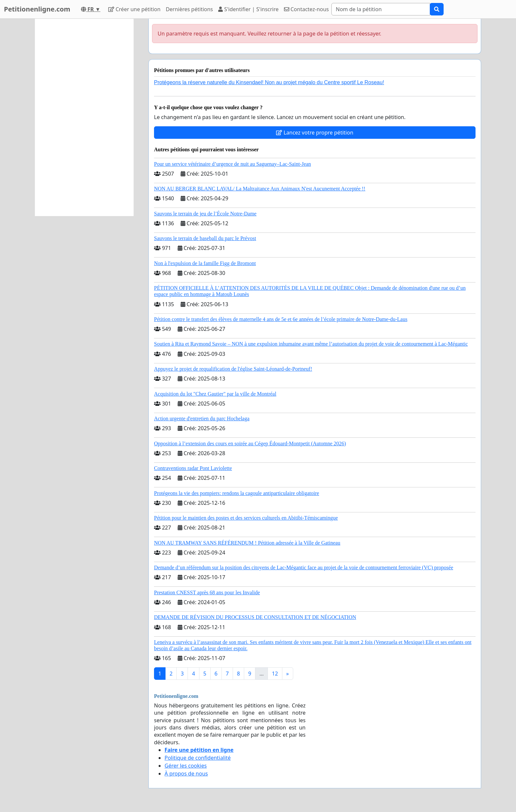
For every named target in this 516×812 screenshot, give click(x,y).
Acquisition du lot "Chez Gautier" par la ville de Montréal (215, 394)
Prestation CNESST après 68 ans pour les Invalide (207, 592)
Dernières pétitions (189, 9)
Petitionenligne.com (37, 9)
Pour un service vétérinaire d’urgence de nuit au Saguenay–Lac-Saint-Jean (232, 164)
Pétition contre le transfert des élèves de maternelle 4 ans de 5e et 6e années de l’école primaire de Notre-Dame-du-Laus (281, 319)
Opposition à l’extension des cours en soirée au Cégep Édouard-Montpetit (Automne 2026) (250, 443)
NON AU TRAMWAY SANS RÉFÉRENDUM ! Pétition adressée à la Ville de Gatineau (247, 543)
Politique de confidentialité (198, 758)
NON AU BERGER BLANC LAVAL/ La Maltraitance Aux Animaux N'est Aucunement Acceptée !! (260, 189)
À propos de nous (186, 774)
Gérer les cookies (186, 766)
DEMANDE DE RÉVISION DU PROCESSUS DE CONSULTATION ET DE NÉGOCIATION (255, 617)
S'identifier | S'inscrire (248, 9)
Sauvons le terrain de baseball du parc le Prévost (205, 238)
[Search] (381, 9)
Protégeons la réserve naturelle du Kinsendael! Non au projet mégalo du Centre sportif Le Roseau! (269, 82)
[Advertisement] (84, 117)
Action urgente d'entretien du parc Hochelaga (202, 418)
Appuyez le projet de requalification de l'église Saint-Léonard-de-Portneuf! (233, 369)
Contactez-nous (307, 9)
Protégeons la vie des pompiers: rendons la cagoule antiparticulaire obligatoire (237, 493)
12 (275, 674)
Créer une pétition (134, 9)
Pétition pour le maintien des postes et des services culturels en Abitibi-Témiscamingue (246, 518)
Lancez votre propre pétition (315, 133)
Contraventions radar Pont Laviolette (193, 468)
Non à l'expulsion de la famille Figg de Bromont (205, 263)
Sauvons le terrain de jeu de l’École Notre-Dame (205, 214)
